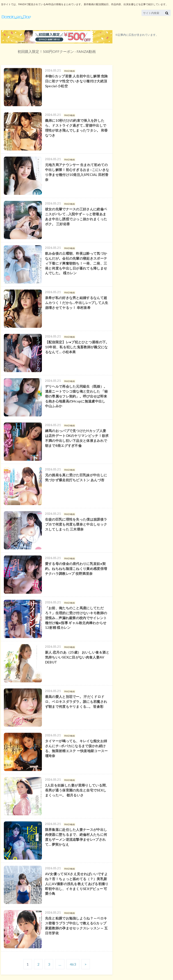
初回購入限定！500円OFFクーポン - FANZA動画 (57, 51)
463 (73, 964)
